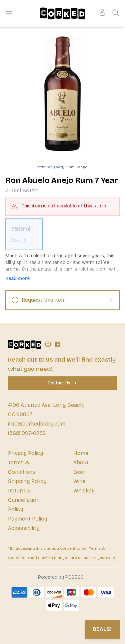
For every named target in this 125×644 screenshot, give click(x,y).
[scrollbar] (62, 234)
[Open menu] (9, 13)
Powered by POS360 (61, 577)
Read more (17, 279)
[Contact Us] (62, 383)
